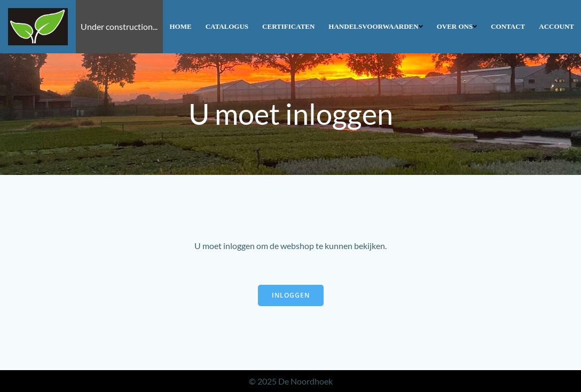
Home (181, 26)
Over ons (457, 26)
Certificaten (288, 26)
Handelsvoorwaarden (375, 26)
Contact (508, 26)
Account (556, 26)
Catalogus (227, 26)
